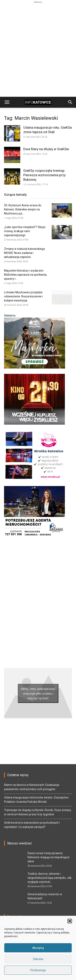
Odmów (38, 959)
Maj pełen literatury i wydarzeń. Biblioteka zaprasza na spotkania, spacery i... (26, 275)
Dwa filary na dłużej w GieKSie (46, 149)
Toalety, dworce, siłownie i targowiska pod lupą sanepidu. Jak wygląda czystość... (50, 878)
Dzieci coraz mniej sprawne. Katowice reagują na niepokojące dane (49, 857)
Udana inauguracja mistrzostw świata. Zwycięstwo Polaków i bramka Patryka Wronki (36, 800)
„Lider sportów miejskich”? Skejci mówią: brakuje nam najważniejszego (25, 231)
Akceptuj (38, 948)
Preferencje (38, 970)
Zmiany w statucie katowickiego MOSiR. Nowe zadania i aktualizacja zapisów (25, 253)
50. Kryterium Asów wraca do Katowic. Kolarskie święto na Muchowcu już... (23, 209)
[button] (70, 921)
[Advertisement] (38, 9)
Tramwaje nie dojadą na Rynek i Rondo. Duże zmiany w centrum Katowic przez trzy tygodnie (38, 812)
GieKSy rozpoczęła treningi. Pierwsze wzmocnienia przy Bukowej (44, 175)
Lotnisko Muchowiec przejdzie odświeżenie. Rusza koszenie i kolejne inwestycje (23, 296)
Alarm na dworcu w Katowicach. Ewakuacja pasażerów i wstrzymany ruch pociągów (32, 787)
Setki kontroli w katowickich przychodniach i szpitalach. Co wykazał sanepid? (32, 825)
